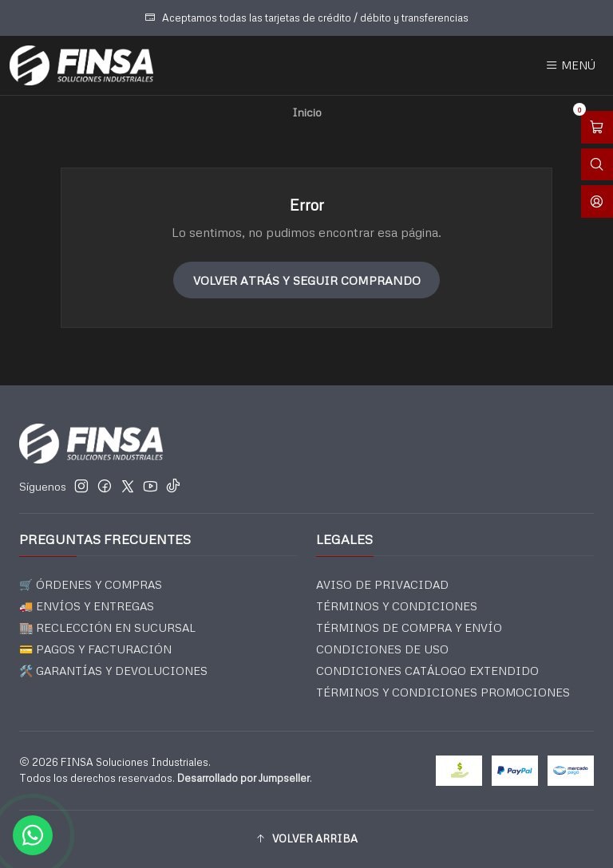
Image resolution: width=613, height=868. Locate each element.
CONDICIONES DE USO (382, 649)
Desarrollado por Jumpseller (243, 778)
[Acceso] (597, 201)
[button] (306, 839)
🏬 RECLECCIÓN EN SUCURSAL (107, 627)
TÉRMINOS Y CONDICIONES (397, 606)
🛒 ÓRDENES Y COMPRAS (91, 584)
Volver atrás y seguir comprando (307, 280)
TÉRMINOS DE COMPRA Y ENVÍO (409, 627)
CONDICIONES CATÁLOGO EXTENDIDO (427, 671)
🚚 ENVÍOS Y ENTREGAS (87, 606)
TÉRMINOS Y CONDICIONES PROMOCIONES (443, 692)
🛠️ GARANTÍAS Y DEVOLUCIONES (113, 671)
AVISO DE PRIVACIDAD (382, 584)
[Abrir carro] (597, 127)
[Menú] (570, 65)
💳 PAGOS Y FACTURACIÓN (95, 649)
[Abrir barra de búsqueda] (597, 165)
